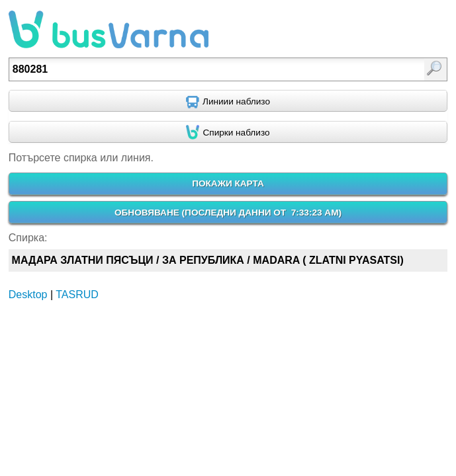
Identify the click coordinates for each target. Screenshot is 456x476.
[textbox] (197, 69)
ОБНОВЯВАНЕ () (228, 213)
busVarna (109, 30)
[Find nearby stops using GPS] (228, 132)
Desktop (28, 295)
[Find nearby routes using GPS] (228, 101)
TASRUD (77, 295)
